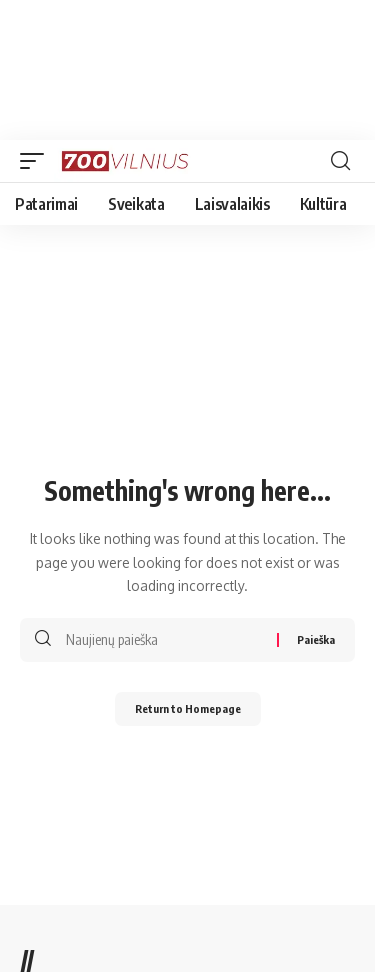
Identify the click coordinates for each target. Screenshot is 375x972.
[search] (340, 161)
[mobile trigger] (37, 161)
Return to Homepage (188, 708)
